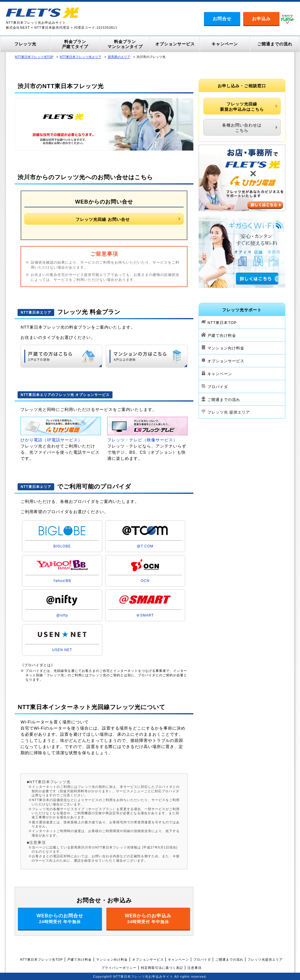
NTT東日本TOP (222, 323)
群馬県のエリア (119, 57)
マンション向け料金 (226, 348)
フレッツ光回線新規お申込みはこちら (242, 107)
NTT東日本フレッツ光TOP (34, 57)
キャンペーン (220, 374)
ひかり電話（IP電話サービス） (51, 440)
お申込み (261, 19)
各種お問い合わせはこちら (242, 128)
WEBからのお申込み (148, 919)
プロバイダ (218, 387)
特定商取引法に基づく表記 (162, 968)
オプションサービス (226, 361)
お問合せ (222, 19)
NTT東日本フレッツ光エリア (81, 57)
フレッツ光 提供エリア (229, 412)
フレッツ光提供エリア (265, 959)
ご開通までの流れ (224, 399)
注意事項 (195, 968)
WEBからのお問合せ (60, 919)
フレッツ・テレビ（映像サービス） (142, 440)
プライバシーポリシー (119, 968)
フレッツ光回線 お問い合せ (103, 219)
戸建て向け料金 (222, 335)
